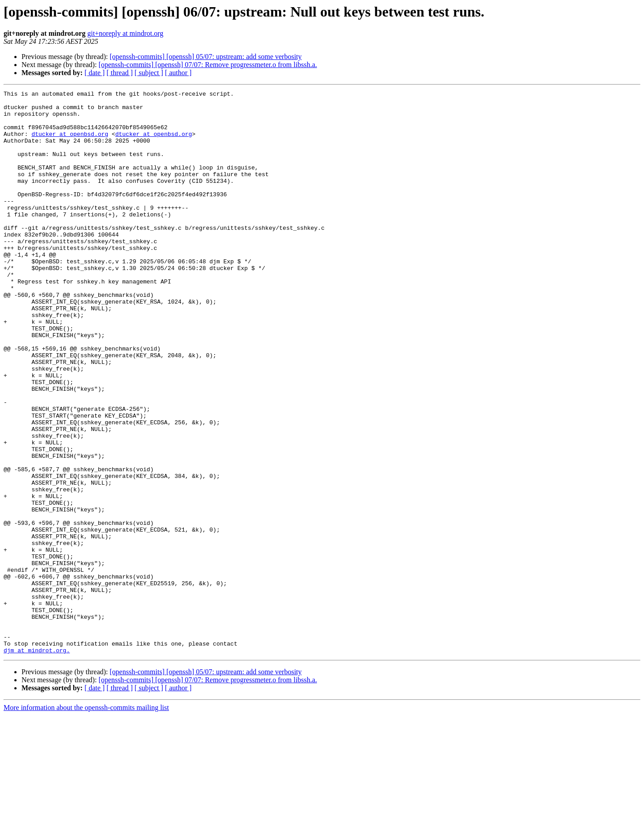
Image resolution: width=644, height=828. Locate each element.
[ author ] (178, 73)
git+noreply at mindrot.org (125, 33)
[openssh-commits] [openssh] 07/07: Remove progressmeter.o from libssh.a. (208, 65)
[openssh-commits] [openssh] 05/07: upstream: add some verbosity (205, 57)
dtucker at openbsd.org (70, 143)
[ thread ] (120, 73)
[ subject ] (149, 73)
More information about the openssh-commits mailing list (86, 820)
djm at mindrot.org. (37, 763)
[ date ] (95, 73)
